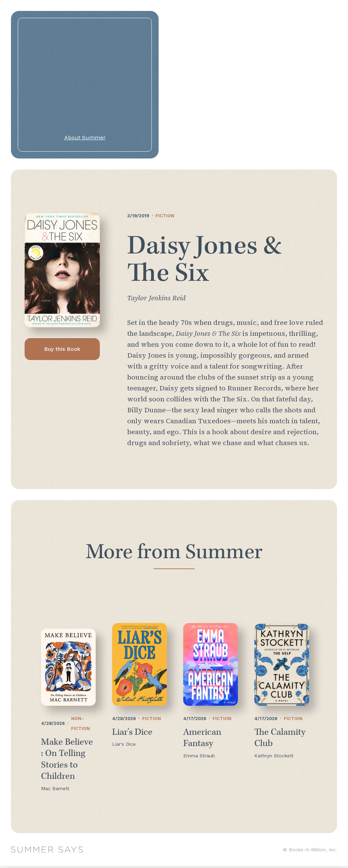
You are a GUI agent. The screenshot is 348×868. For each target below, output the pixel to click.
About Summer (85, 137)
